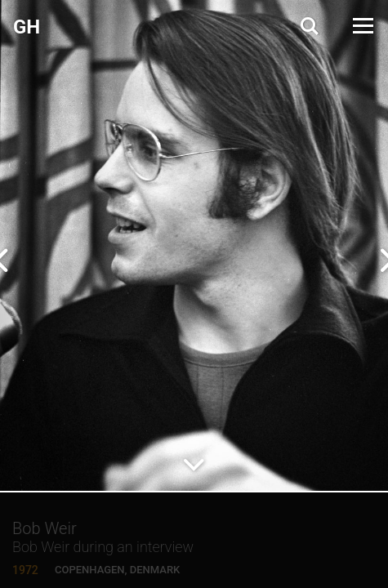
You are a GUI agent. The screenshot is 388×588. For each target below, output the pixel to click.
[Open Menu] (362, 26)
